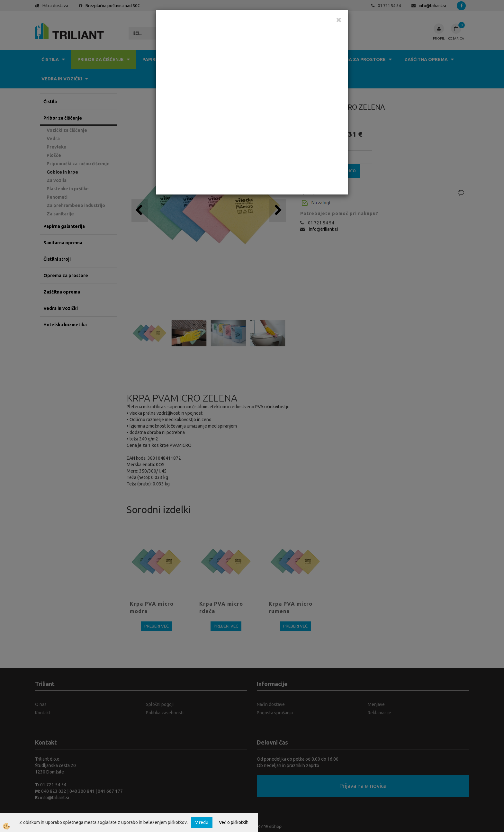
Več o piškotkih (234, 822)
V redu (202, 822)
